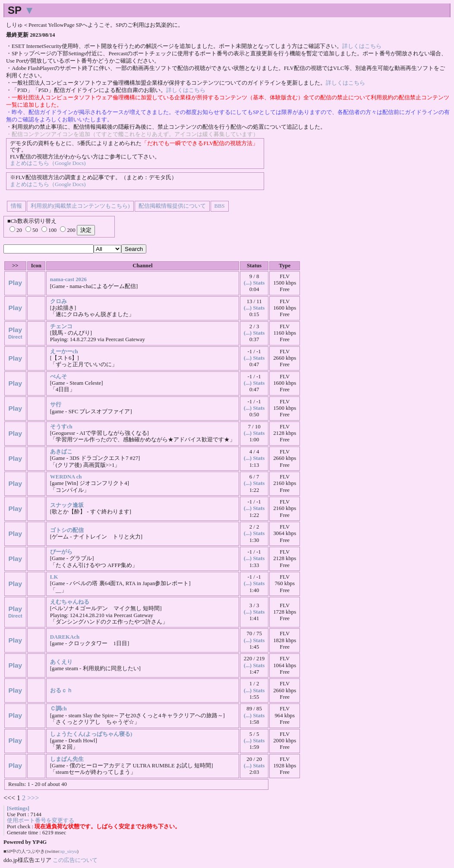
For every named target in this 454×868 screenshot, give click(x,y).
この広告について (75, 860)
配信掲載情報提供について (172, 206)
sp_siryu (69, 851)
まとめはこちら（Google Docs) (48, 163)
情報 (16, 206)
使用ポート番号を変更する (41, 820)
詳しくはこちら (362, 46)
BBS (220, 206)
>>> (33, 798)
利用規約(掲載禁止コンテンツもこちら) (80, 206)
